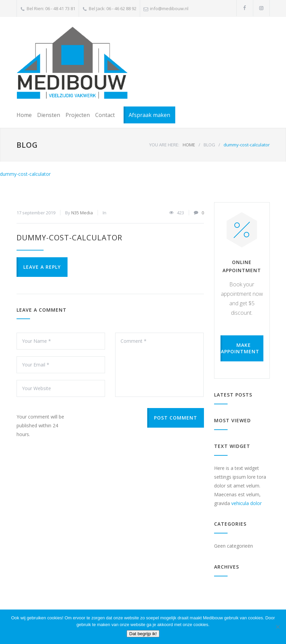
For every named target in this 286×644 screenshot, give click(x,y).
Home (24, 115)
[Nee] (278, 627)
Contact (105, 115)
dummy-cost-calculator (25, 174)
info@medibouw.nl (169, 8)
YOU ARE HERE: (164, 145)
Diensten (49, 115)
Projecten (78, 115)
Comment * (159, 365)
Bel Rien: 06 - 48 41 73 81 (51, 8)
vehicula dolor (246, 503)
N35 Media (82, 213)
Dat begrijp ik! (143, 634)
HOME (189, 145)
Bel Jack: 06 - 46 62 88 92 (113, 8)
